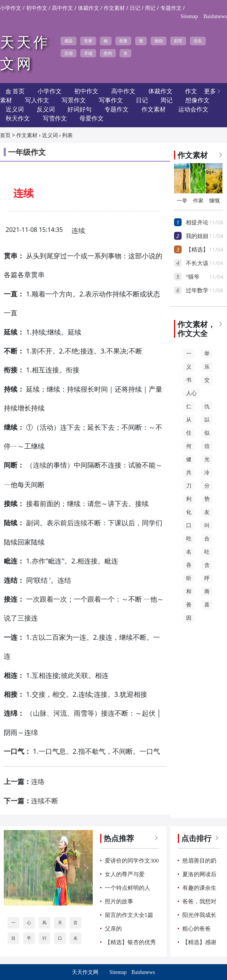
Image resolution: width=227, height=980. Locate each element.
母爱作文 (92, 118)
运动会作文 (193, 109)
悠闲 (108, 53)
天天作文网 (85, 972)
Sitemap (189, 16)
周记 (150, 8)
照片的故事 (119, 901)
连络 (38, 782)
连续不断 (45, 801)
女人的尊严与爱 (125, 874)
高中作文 (62, 8)
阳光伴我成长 (199, 915)
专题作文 (171, 8)
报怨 (159, 41)
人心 (191, 393)
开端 (88, 53)
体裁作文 (89, 8)
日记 (135, 8)
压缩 (68, 53)
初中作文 (37, 8)
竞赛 (88, 41)
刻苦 (178, 41)
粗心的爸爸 (197, 929)
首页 (5, 135)
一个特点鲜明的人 (127, 888)
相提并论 (197, 222)
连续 (78, 231)
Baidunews (215, 16)
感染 (68, 41)
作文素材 (114, 8)
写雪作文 (55, 118)
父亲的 (113, 929)
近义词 (50, 135)
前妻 (123, 41)
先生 (198, 41)
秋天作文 (18, 118)
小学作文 (11, 8)
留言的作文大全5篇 (129, 915)
